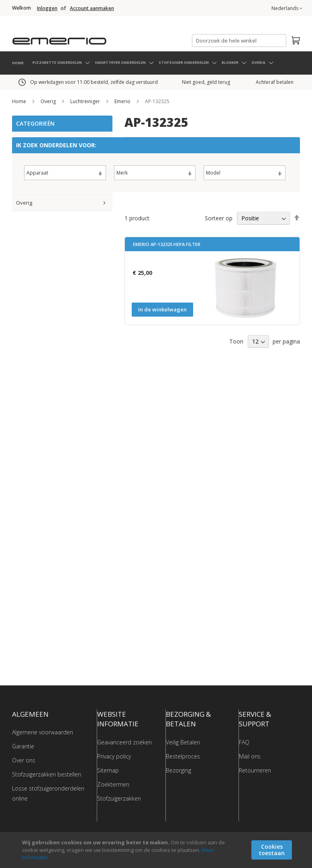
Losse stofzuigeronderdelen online (48, 793)
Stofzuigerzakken (119, 798)
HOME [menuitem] (18, 62)
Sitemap (108, 769)
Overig (49, 101)
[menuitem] (61, 62)
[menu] (156, 63)
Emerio (123, 101)
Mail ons (250, 755)
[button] (287, 8)
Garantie (23, 746)
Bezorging (178, 769)
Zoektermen (113, 784)
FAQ (244, 741)
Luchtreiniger (86, 101)
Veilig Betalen (183, 741)
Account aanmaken (92, 8)
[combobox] (239, 41)
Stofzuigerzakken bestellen (47, 774)
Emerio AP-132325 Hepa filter (167, 244)
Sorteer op (219, 217)
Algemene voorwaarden (43, 732)
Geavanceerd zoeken (124, 741)
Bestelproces (183, 755)
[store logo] (92, 38)
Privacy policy (114, 755)
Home (20, 101)
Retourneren (255, 769)
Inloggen (47, 8)
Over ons (24, 760)
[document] (157, 850)
